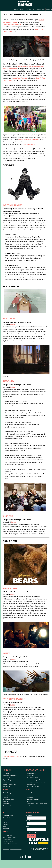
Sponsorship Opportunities (10, 776)
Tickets (13, 325)
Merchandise (6, 786)
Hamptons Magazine (11, 756)
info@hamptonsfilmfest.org (10, 843)
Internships (7, 824)
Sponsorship (30, 797)
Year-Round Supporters (33, 799)
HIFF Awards (6, 778)
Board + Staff (6, 818)
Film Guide (6, 773)
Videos (5, 808)
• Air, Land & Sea (31, 806)
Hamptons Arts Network (33, 786)
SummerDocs (7, 804)
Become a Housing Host (9, 784)
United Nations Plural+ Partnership (36, 782)
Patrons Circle (30, 793)
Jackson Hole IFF (31, 784)
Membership (30, 795)
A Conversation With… (9, 799)
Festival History (7, 793)
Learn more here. (29, 144)
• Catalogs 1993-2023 (9, 795)
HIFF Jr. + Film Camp (32, 778)
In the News (6, 829)
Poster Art (6, 802)
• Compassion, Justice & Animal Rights (37, 804)
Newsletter (6, 820)
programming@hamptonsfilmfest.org (12, 849)
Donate (29, 802)
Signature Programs (8, 780)
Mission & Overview (8, 816)
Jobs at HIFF (6, 822)
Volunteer (5, 782)
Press (4, 826)
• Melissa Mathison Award (33, 808)
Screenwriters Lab (8, 806)
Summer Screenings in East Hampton (36, 780)
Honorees (5, 797)
